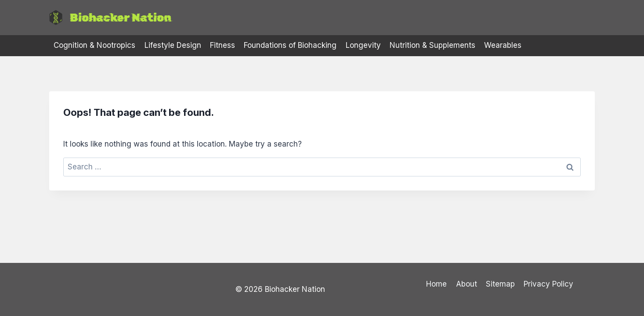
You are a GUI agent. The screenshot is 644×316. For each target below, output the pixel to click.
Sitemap (500, 284)
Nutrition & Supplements (432, 45)
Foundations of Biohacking (290, 45)
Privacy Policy (548, 284)
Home (436, 284)
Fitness (223, 45)
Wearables (503, 45)
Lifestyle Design (173, 45)
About (467, 284)
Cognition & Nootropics (94, 45)
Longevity (363, 45)
